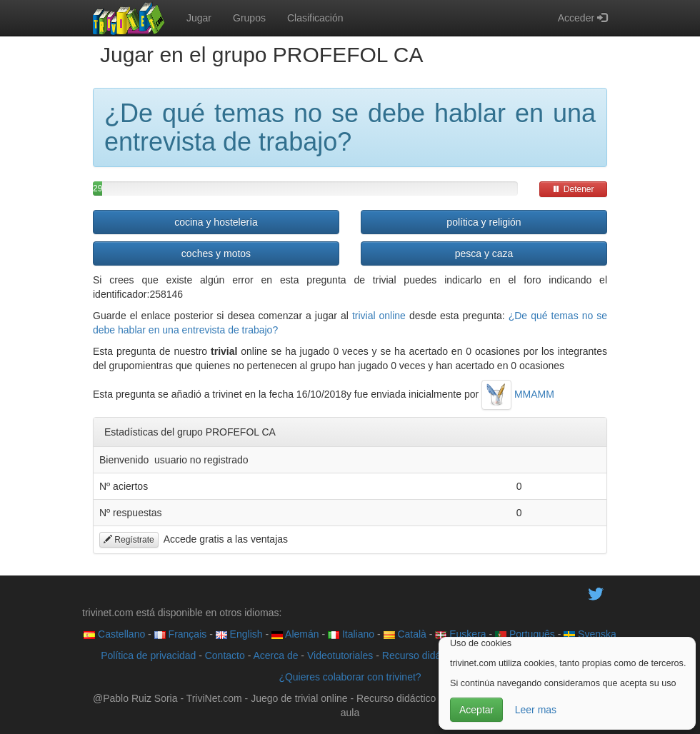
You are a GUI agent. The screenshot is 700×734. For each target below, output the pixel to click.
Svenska (590, 634)
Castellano (114, 634)
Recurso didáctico (422, 655)
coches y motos (216, 253)
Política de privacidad (148, 655)
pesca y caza (484, 253)
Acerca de (275, 655)
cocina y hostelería (216, 222)
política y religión (484, 222)
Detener (573, 189)
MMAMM (518, 394)
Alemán (295, 634)
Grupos (249, 18)
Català (405, 634)
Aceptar (476, 710)
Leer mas (536, 710)
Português (525, 634)
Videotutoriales (340, 655)
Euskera (460, 634)
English (239, 634)
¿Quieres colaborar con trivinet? (350, 677)
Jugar (199, 18)
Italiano (351, 634)
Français (181, 634)
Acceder (582, 18)
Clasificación (315, 18)
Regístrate (129, 540)
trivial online (379, 316)
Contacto (225, 655)
